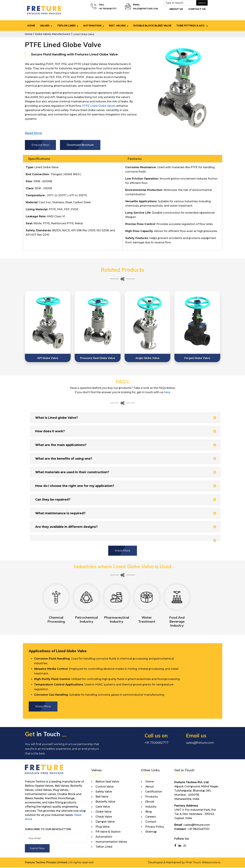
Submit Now (37, 849)
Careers (151, 817)
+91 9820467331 (199, 829)
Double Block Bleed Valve (152, 26)
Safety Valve (104, 792)
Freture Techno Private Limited (46, 863)
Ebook (150, 802)
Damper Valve (105, 822)
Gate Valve (103, 807)
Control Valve (105, 787)
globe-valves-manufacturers (52, 34)
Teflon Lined (66, 26)
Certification (154, 792)
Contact (151, 822)
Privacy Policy (155, 827)
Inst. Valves (117, 26)
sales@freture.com (145, 9)
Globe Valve (103, 812)
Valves (45, 26)
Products (152, 797)
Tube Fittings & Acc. (191, 26)
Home (31, 26)
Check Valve (104, 817)
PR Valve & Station (108, 832)
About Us (176, 9)
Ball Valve (102, 797)
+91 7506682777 (108, 9)
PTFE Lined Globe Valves (99, 106)
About (150, 787)
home (29, 34)
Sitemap (151, 832)
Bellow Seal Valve (107, 782)
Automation (92, 26)
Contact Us (197, 9)
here (167, 392)
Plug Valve (103, 827)
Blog (148, 812)
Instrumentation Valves (111, 842)
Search (202, 3)
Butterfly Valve (105, 802)
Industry (151, 807)
